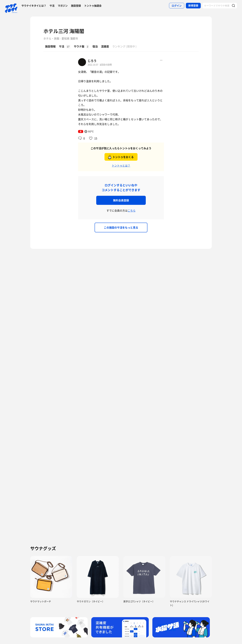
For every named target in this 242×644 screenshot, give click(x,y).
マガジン (63, 6)
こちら (132, 210)
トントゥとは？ (121, 165)
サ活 (52, 6)
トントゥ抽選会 (93, 6)
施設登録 (76, 6)
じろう (92, 61)
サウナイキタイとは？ (34, 6)
